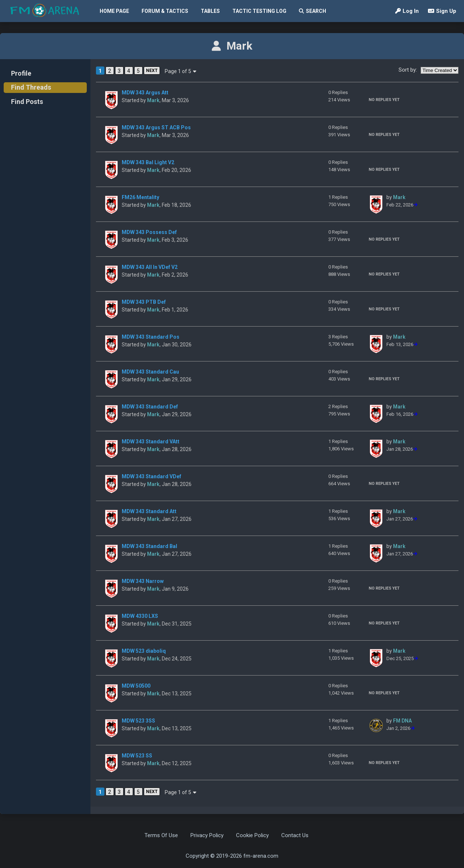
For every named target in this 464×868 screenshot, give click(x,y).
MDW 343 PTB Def (144, 302)
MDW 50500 (136, 686)
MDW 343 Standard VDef (151, 476)
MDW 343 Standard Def (150, 407)
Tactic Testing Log (259, 11)
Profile (21, 73)
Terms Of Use (161, 835)
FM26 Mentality (140, 197)
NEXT (152, 71)
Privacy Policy (207, 835)
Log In (407, 11)
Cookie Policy (252, 835)
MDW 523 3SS (138, 721)
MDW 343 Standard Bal (149, 546)
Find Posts (27, 102)
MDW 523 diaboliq (144, 651)
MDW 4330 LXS (140, 616)
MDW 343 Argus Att (145, 93)
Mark (153, 100)
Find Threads (31, 87)
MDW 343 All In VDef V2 (150, 267)
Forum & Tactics (165, 11)
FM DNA (402, 721)
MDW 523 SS (137, 756)
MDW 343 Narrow (143, 581)
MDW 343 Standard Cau (150, 372)
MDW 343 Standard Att (149, 511)
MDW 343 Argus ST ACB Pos (156, 127)
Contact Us (295, 835)
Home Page (114, 11)
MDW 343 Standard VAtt (151, 442)
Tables (210, 11)
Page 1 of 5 (181, 71)
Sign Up (442, 11)
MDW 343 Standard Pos (151, 337)
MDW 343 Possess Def (149, 232)
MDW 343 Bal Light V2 (148, 162)
